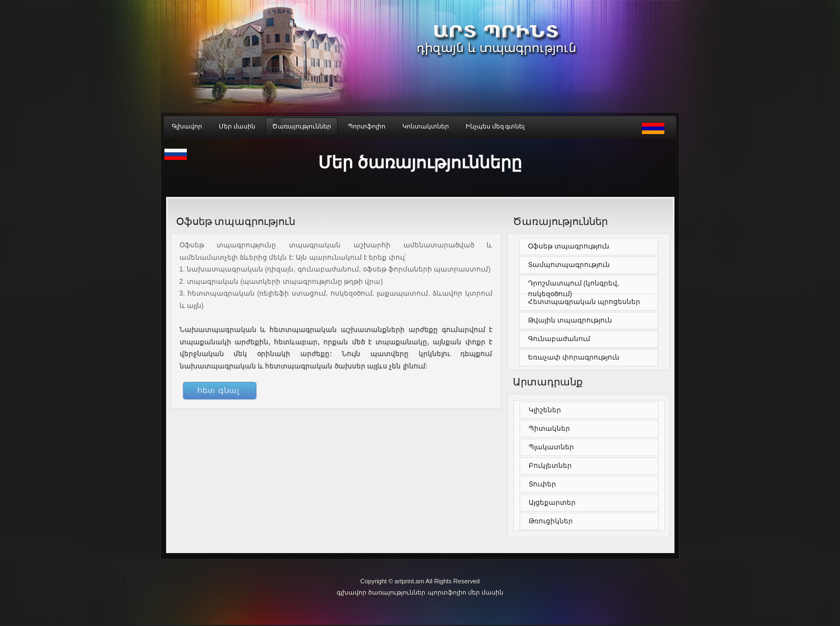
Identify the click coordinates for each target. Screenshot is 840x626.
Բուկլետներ (550, 466)
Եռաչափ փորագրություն (574, 357)
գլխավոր (352, 592)
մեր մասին (486, 592)
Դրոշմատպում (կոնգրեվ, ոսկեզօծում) (574, 289)
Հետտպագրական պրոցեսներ (584, 302)
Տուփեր (542, 484)
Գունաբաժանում (559, 339)
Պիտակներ (549, 429)
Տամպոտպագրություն (569, 265)
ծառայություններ (397, 592)
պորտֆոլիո (447, 592)
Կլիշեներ (545, 410)
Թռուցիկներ (551, 521)
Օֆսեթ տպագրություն (569, 246)
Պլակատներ (551, 447)
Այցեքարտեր (552, 503)
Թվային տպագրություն (570, 320)
